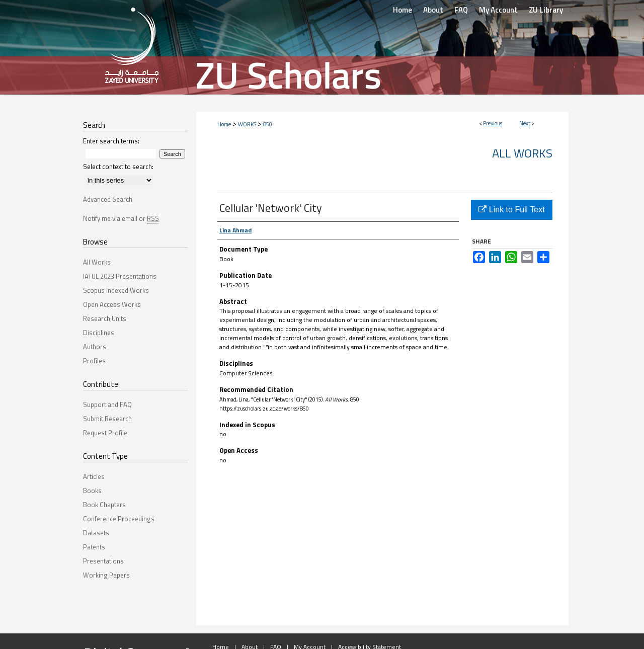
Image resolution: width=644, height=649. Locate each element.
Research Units (105, 318)
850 (268, 124)
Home (224, 124)
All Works (522, 153)
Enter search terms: (111, 141)
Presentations (103, 561)
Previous (493, 123)
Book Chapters (104, 505)
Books (92, 491)
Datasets (96, 533)
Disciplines (99, 333)
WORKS (247, 124)
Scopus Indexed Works (116, 290)
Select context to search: (118, 167)
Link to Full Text (511, 210)
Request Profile (105, 433)
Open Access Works (112, 304)
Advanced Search (108, 199)
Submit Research (107, 419)
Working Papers (106, 575)
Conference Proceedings (119, 519)
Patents (94, 547)
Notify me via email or (121, 218)
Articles (94, 476)
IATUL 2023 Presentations (120, 276)
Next (525, 123)
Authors (95, 347)
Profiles (94, 361)
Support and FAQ (107, 404)
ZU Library (546, 10)
